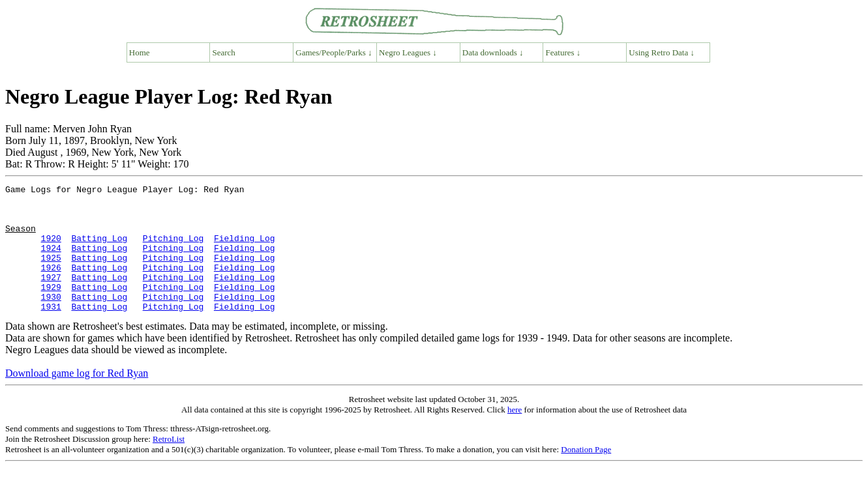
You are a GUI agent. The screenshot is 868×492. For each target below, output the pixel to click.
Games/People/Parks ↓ (334, 52)
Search (224, 52)
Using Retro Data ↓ (662, 52)
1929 (51, 308)
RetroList (169, 464)
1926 (51, 285)
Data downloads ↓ (493, 52)
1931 (51, 332)
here (515, 435)
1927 (51, 297)
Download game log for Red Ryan (77, 398)
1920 (51, 250)
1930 (51, 320)
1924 (51, 261)
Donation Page (586, 475)
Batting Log (99, 250)
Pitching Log (173, 250)
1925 (51, 273)
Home (140, 52)
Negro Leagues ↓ (408, 52)
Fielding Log (245, 250)
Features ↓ (563, 52)
